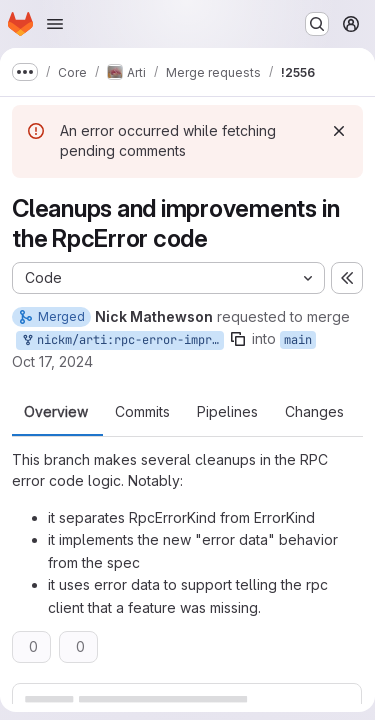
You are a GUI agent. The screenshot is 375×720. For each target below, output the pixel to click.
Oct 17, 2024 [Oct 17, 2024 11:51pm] (52, 361)
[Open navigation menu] (55, 24)
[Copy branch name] (238, 339)
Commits (142, 412)
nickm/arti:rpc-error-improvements (122, 340)
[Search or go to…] (317, 24)
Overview (56, 412)
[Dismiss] (339, 131)
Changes (314, 412)
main (298, 340)
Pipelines (227, 412)
